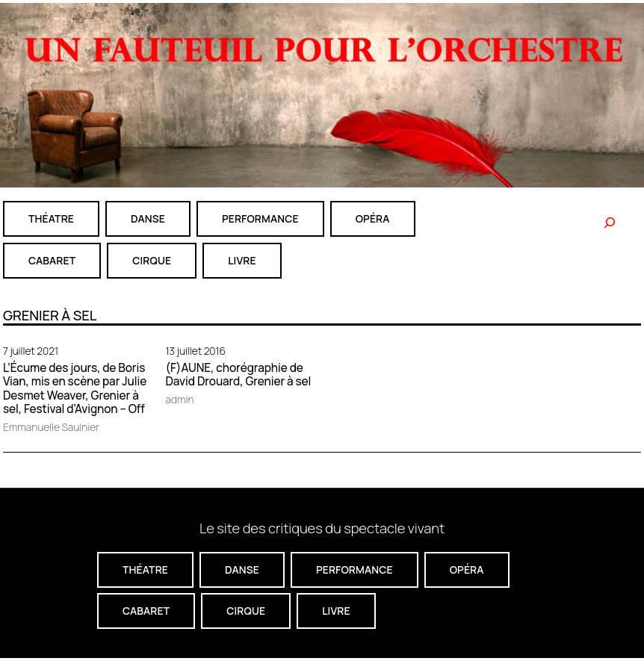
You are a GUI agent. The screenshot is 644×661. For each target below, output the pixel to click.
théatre (51, 218)
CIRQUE (152, 260)
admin (180, 399)
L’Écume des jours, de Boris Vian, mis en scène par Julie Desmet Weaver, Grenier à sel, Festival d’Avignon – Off (75, 389)
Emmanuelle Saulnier (51, 427)
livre (242, 260)
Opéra (373, 218)
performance (260, 218)
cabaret (52, 260)
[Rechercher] (610, 223)
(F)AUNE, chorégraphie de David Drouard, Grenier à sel (239, 375)
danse (148, 218)
